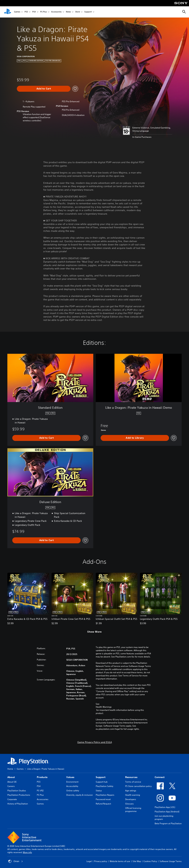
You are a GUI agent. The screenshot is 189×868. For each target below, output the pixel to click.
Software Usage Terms (171, 861)
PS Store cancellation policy (138, 786)
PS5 (26, 12)
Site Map (137, 861)
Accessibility (72, 786)
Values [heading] (70, 777)
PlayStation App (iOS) (165, 807)
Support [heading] (101, 777)
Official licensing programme (133, 810)
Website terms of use (120, 861)
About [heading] (11, 777)
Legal (89, 861)
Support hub (102, 782)
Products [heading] (42, 777)
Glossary (129, 804)
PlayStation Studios (17, 791)
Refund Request (103, 804)
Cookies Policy (150, 861)
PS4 (34, 12)
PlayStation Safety (104, 786)
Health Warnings (104, 707)
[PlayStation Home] (8, 12)
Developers (131, 799)
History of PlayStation (18, 804)
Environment (72, 782)
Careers (11, 786)
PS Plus (43, 12)
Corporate (12, 799)
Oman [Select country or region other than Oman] (16, 861)
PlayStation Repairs (105, 795)
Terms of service (133, 782)
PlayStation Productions (19, 795)
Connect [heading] (160, 777)
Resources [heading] (131, 777)
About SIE (12, 782)
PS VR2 (40, 791)
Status (99, 791)
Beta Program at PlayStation (168, 823)
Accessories (56, 12)
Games (17, 12)
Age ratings (131, 791)
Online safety (73, 791)
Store (78, 12)
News (68, 12)
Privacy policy (101, 861)
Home (10, 769)
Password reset (103, 799)
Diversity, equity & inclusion (80, 795)
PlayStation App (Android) (167, 812)
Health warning (133, 795)
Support (88, 12)
